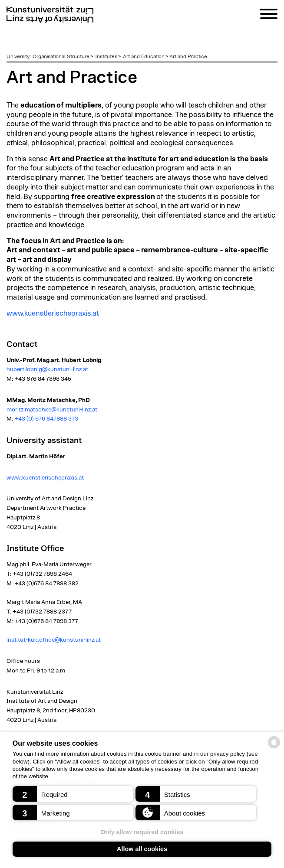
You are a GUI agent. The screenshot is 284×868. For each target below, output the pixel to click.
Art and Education (144, 56)
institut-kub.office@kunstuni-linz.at (54, 640)
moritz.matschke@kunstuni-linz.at (52, 410)
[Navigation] (269, 15)
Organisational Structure (61, 56)
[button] (73, 794)
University (18, 56)
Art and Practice (188, 56)
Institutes (106, 56)
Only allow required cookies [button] (142, 832)
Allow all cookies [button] (142, 849)
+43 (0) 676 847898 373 (46, 419)
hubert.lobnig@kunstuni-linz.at (47, 369)
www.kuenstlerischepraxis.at (53, 313)
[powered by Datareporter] (274, 748)
